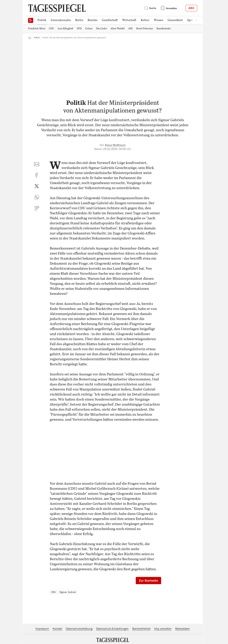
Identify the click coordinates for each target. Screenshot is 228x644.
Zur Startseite (148, 581)
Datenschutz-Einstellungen (112, 629)
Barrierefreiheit (141, 629)
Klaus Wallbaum (115, 145)
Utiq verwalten (163, 629)
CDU (53, 592)
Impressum (42, 629)
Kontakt (57, 629)
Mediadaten (182, 629)
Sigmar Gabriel (68, 592)
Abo (191, 8)
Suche (150, 8)
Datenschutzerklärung (79, 629)
